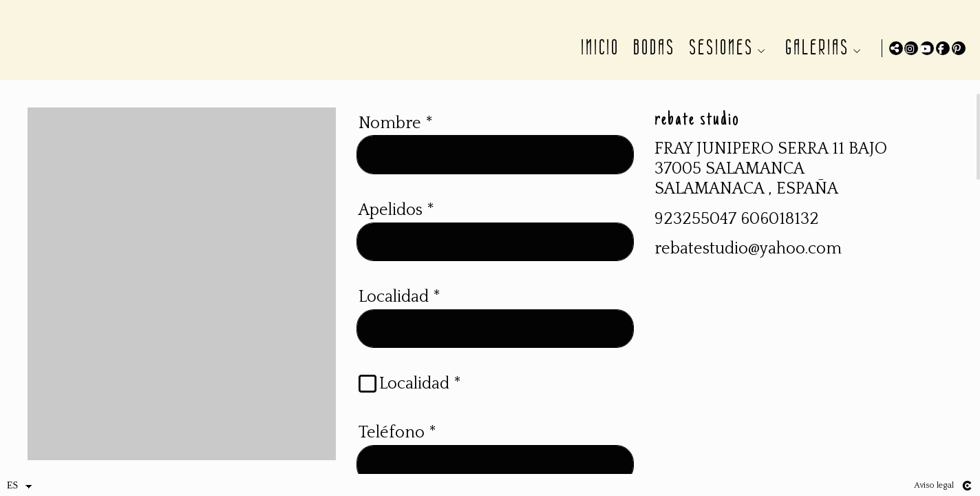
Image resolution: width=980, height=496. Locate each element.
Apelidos (396, 227)
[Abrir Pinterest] (959, 48)
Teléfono (397, 449)
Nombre (396, 140)
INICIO (597, 48)
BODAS (651, 48)
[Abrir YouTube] (927, 48)
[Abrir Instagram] (911, 48)
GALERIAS (814, 48)
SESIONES (718, 48)
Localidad (400, 313)
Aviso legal (934, 485)
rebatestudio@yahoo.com (748, 266)
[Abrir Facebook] (943, 48)
